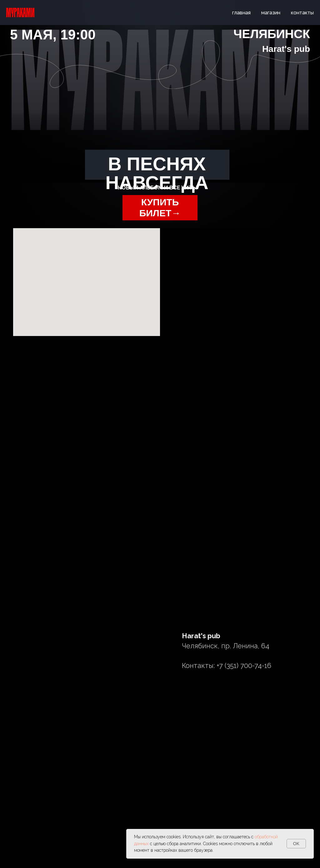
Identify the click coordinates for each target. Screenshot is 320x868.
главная (241, 13)
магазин (271, 13)
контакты (302, 13)
